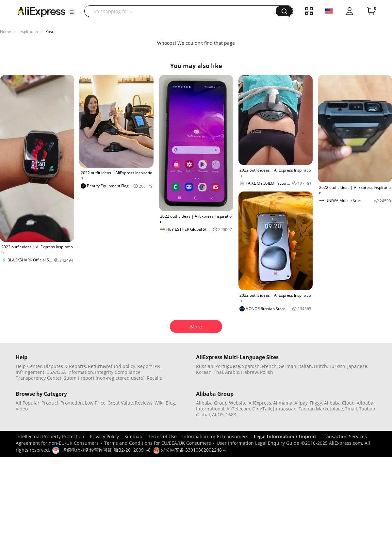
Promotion (72, 403)
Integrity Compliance (118, 372)
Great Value (120, 403)
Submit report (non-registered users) (104, 378)
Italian (305, 366)
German (287, 366)
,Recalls (154, 378)
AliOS (218, 415)
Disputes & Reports (65, 366)
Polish (267, 372)
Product (50, 403)
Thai (218, 372)
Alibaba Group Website (221, 403)
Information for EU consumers (215, 436)
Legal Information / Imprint (285, 436)
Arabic (232, 372)
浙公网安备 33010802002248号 (190, 450)
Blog (170, 403)
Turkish (337, 366)
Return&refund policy (112, 366)
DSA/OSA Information (70, 372)
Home (6, 32)
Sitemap (133, 436)
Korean (204, 372)
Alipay (301, 403)
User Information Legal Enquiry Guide (258, 443)
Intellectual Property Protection (50, 436)
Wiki (159, 403)
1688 (231, 415)
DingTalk (262, 409)
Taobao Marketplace (321, 409)
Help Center (29, 366)
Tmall (351, 409)
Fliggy (316, 403)
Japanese (357, 366)
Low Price (95, 403)
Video (22, 409)
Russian (205, 366)
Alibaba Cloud (339, 403)
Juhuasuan (285, 409)
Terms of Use (162, 436)
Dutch (320, 366)
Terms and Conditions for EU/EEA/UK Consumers (158, 443)
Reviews (144, 403)
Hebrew (250, 372)
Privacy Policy (104, 436)
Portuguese (228, 366)
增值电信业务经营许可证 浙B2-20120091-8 (106, 450)
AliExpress (260, 403)
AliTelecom (238, 409)
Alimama (283, 403)
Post (49, 32)
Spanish (251, 366)
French (269, 366)
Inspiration (28, 32)
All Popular (28, 403)
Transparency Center (39, 378)
